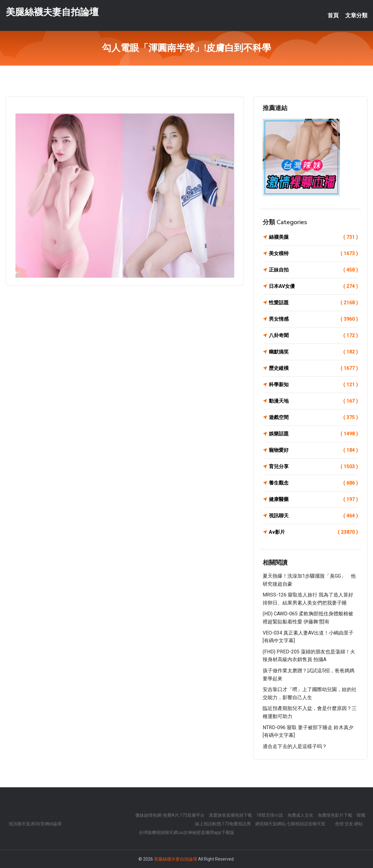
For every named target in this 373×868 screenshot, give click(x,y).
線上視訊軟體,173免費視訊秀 (223, 824)
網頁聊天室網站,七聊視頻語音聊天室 (290, 824)
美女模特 (313, 254)
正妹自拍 (313, 270)
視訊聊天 (313, 516)
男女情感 (313, 319)
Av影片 (313, 532)
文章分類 (356, 15)
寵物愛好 (313, 450)
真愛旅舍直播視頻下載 (231, 815)
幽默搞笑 (313, 352)
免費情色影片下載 (335, 815)
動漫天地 (313, 401)
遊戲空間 (313, 417)
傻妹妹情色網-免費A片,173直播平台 (170, 815)
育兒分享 (313, 467)
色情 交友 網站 (349, 824)
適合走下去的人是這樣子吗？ (295, 746)
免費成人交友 (300, 815)
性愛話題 (313, 303)
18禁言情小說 (270, 815)
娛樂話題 (313, 434)
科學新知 (313, 385)
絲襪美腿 (313, 237)
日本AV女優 (313, 286)
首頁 (333, 15)
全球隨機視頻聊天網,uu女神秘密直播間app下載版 (186, 832)
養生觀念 (313, 483)
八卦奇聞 (313, 336)
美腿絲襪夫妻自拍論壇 (52, 12)
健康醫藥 (313, 499)
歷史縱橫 (313, 368)
